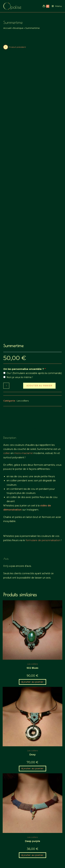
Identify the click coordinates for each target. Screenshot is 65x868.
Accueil (7, 28)
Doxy (32, 701)
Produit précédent (17, 47)
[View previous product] (6, 47)
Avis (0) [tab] (33, 374)
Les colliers (23, 347)
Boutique (18, 28)
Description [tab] (32, 367)
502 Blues (32, 614)
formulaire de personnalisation (43, 486)
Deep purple (32, 787)
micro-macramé (23, 399)
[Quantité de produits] (6, 332)
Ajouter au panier (39, 332)
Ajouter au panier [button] (32, 628)
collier (7, 399)
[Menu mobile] (55, 6)
